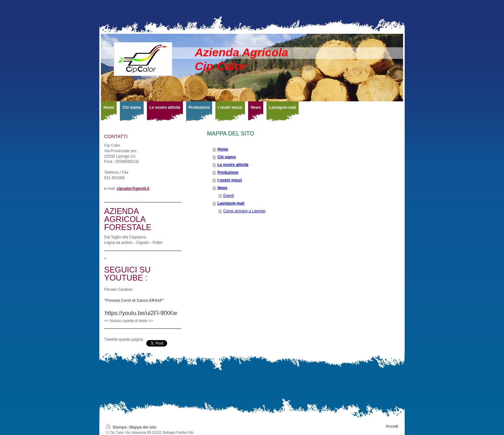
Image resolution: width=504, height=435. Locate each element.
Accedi (392, 426)
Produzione (228, 172)
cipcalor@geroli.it (133, 189)
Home (223, 149)
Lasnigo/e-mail (231, 203)
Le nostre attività (233, 165)
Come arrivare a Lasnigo (244, 211)
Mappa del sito (143, 427)
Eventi (228, 196)
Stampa (117, 427)
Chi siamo (226, 157)
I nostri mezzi (230, 180)
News (222, 188)
